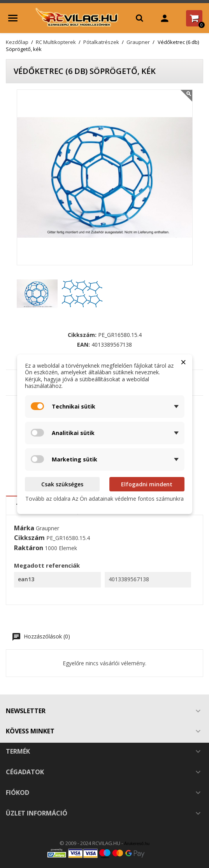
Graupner (47, 528)
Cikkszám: (82, 335)
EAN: (83, 345)
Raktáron (29, 548)
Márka (24, 528)
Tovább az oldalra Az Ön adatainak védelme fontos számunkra (104, 499)
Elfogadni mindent (147, 484)
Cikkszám (29, 538)
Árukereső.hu (137, 843)
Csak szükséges (62, 484)
